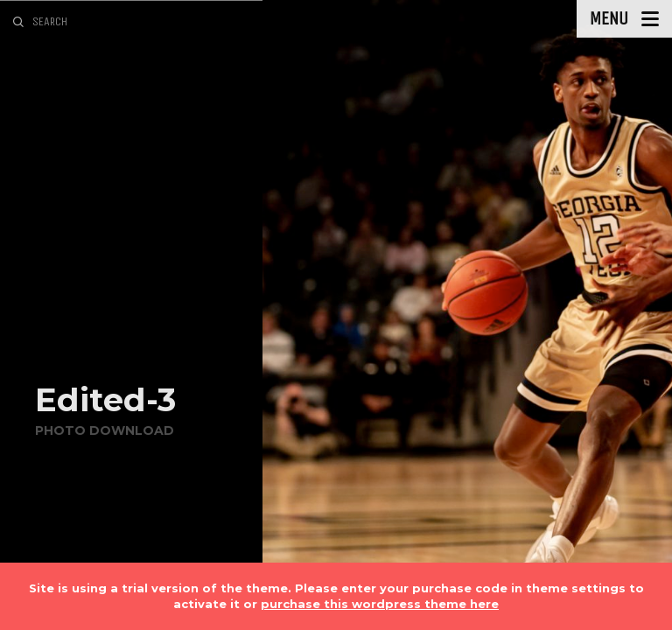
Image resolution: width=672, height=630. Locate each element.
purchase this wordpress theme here (380, 604)
